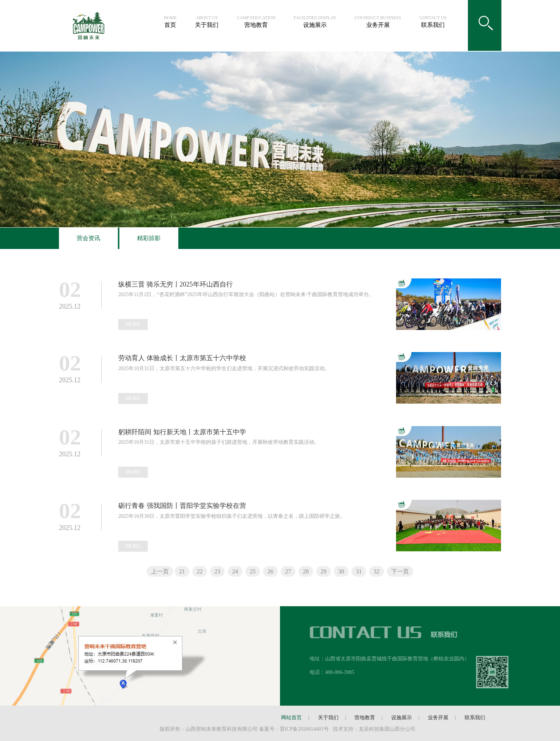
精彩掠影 (149, 238)
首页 (170, 22)
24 (235, 571)
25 (253, 571)
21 (182, 571)
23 (217, 571)
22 (200, 571)
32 (377, 571)
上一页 (160, 571)
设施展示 (315, 22)
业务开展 (378, 22)
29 (323, 571)
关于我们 (207, 22)
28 (306, 571)
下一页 (400, 571)
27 (288, 571)
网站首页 (291, 718)
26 (270, 571)
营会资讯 (88, 238)
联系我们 (433, 22)
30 (341, 571)
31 (359, 571)
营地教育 (256, 22)
